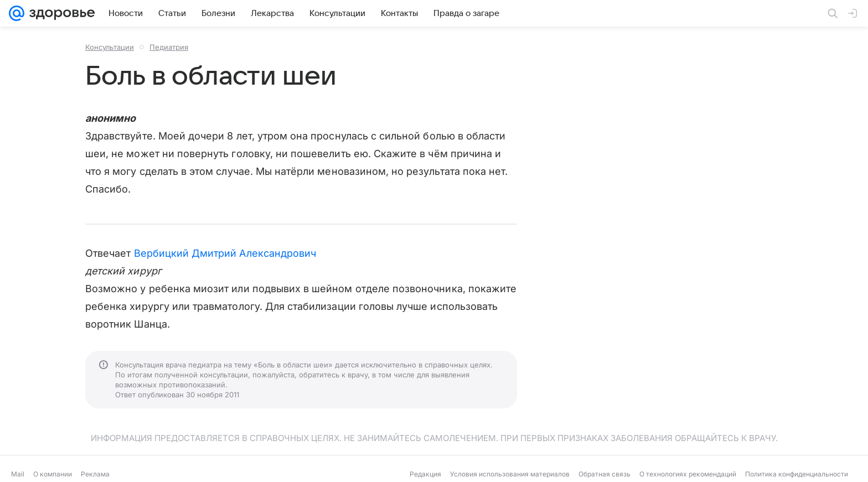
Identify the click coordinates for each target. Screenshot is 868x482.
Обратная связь (604, 474)
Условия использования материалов (510, 474)
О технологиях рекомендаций (688, 474)
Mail (18, 474)
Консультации (110, 47)
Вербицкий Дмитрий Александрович (225, 253)
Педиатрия (169, 47)
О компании (53, 474)
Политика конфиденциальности (797, 474)
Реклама (95, 474)
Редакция (425, 474)
